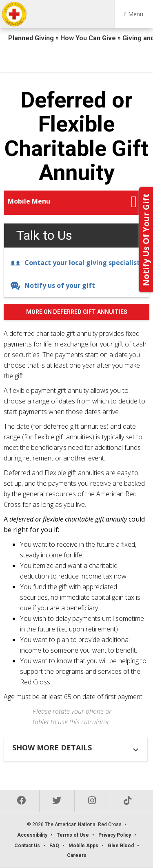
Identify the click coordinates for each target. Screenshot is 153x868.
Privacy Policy (115, 835)
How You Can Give (89, 38)
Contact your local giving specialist (75, 263)
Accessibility (32, 835)
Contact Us (27, 846)
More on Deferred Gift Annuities (77, 312)
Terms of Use (73, 835)
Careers (77, 855)
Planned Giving (32, 38)
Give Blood (121, 846)
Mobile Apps (83, 846)
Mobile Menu (29, 201)
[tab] (77, 747)
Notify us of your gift (53, 285)
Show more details (52, 747)
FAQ (54, 846)
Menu (134, 14)
